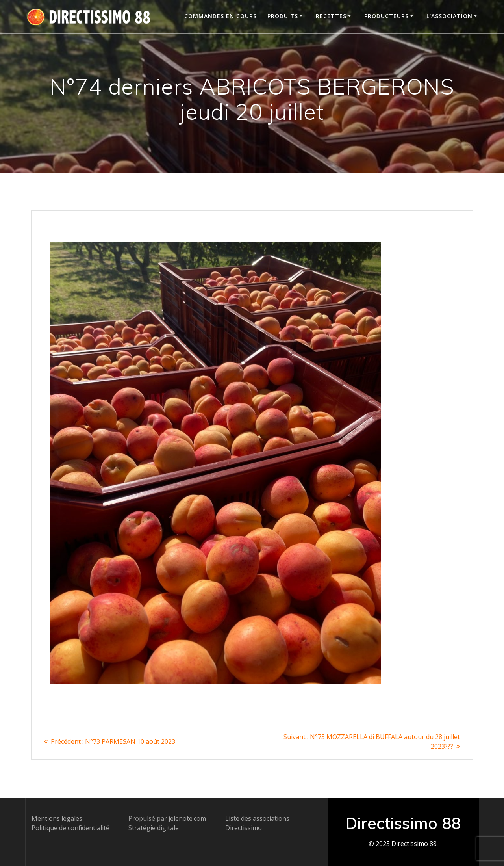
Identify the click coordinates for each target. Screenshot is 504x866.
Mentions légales (57, 818)
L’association (449, 16)
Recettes (331, 16)
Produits (283, 16)
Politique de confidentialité (70, 828)
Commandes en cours (220, 16)
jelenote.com (187, 818)
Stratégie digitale (154, 828)
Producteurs (386, 16)
